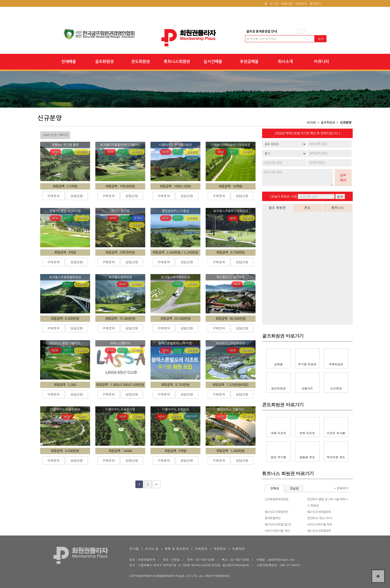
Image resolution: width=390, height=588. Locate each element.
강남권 (294, 489)
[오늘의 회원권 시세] (284, 197)
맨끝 (157, 484)
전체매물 (69, 62)
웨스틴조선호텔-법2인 (278, 525)
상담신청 (77, 196)
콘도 (307, 208)
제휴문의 (301, 4)
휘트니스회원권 (177, 62)
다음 (303, 31)
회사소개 (285, 62)
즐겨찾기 (315, 4)
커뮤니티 (321, 62)
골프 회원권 (277, 208)
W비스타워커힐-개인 (277, 531)
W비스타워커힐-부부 (320, 525)
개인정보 (220, 548)
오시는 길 (152, 548)
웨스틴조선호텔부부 (319, 512)
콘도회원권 (141, 62)
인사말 (134, 548)
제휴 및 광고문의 (177, 548)
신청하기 (343, 178)
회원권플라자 (195, 38)
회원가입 (287, 4)
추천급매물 (249, 62)
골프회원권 (104, 62)
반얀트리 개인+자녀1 (320, 518)
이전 (299, 31)
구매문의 (53, 196)
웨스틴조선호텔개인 (277, 512)
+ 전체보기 (341, 488)
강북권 (275, 489)
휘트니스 (337, 208)
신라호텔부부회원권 (277, 499)
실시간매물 (213, 62)
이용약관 (238, 548)
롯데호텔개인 (273, 518)
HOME (311, 123)
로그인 (274, 4)
